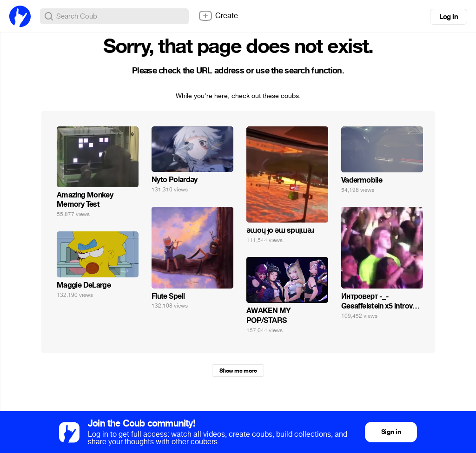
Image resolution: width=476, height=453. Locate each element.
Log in (449, 17)
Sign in (391, 432)
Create (218, 16)
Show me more (238, 371)
